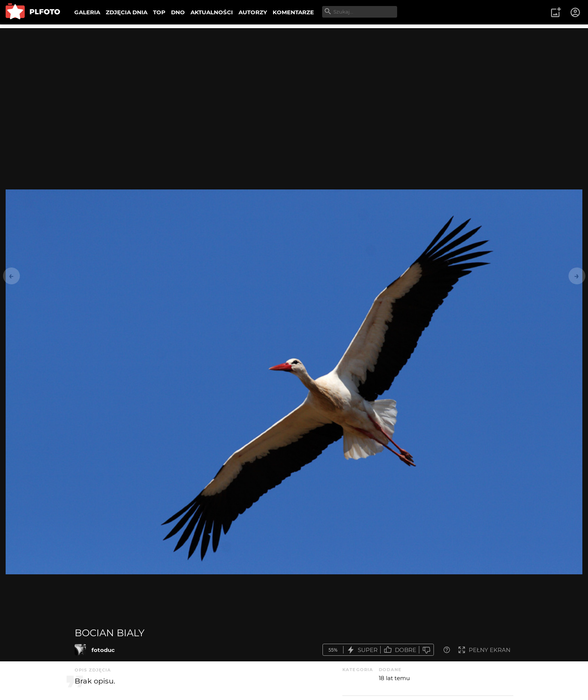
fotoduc (103, 650)
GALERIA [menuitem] (87, 12)
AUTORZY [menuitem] (253, 12)
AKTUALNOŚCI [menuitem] (212, 12)
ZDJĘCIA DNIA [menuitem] (127, 12)
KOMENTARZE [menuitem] (293, 12)
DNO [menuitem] (178, 12)
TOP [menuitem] (159, 12)
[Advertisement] (294, 81)
